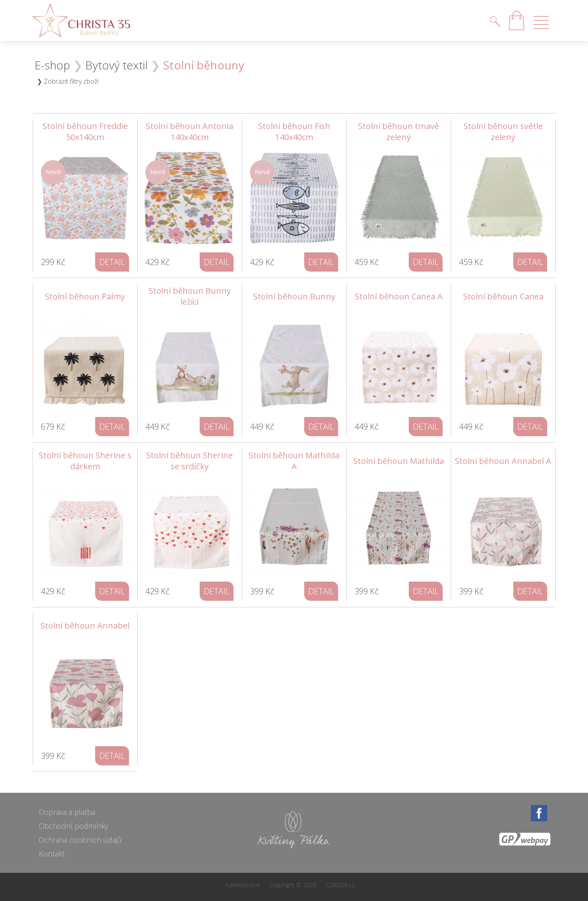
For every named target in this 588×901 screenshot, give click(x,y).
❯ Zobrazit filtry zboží (68, 81)
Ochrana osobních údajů (80, 840)
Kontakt (52, 854)
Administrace (243, 885)
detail (112, 262)
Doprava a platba (67, 812)
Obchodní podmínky (73, 826)
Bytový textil (117, 65)
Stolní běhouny (204, 65)
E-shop (52, 65)
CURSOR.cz (340, 885)
